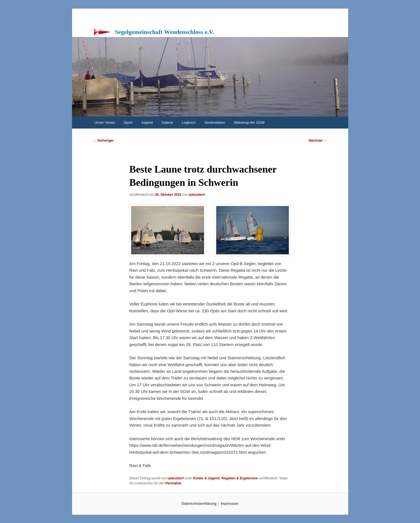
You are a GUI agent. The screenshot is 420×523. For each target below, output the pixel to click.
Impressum (229, 504)
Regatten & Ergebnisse (240, 478)
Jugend (147, 122)
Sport (128, 122)
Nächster (318, 141)
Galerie (167, 122)
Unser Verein (105, 122)
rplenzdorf (197, 195)
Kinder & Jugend (206, 478)
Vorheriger (103, 141)
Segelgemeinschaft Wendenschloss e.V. (165, 32)
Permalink (173, 483)
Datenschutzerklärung (199, 504)
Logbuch (189, 122)
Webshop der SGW (249, 122)
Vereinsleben (215, 122)
